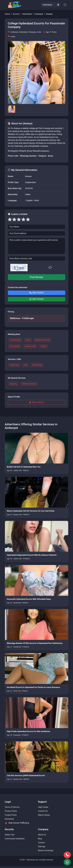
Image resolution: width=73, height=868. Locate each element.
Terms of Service (12, 807)
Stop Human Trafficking (17, 823)
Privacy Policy (11, 811)
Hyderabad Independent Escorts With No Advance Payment (32, 555)
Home (7, 14)
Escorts (16, 14)
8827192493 (37, 293)
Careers (41, 843)
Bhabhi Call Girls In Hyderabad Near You (24, 467)
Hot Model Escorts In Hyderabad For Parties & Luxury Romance (33, 687)
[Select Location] (51, 5)
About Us (42, 835)
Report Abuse (36, 402)
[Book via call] (67, 855)
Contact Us (43, 811)
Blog (40, 839)
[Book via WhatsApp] (67, 862)
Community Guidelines (15, 839)
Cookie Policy (11, 815)
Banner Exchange (46, 850)
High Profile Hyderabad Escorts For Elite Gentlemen (29, 731)
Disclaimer (9, 819)
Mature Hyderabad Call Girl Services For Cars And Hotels (31, 511)
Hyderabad (27, 14)
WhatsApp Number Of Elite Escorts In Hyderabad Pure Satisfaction (35, 643)
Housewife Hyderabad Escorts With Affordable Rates (29, 599)
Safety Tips (10, 835)
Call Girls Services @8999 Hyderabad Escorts (26, 775)
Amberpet (39, 14)
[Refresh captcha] (50, 268)
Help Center (43, 807)
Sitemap (42, 847)
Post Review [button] (36, 277)
